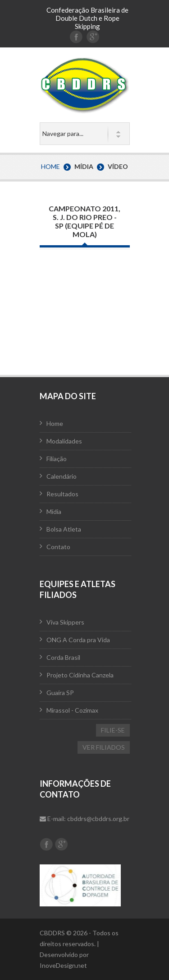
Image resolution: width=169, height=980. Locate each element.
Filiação (57, 459)
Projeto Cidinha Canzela (80, 675)
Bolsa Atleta (64, 529)
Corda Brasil (63, 657)
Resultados (62, 494)
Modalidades (64, 441)
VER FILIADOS (104, 747)
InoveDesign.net (63, 965)
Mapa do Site (68, 396)
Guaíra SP (60, 693)
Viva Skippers (65, 622)
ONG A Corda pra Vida (78, 640)
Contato (58, 547)
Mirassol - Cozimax (72, 710)
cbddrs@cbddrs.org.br (98, 819)
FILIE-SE (113, 730)
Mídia (54, 511)
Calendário (62, 476)
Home (50, 166)
